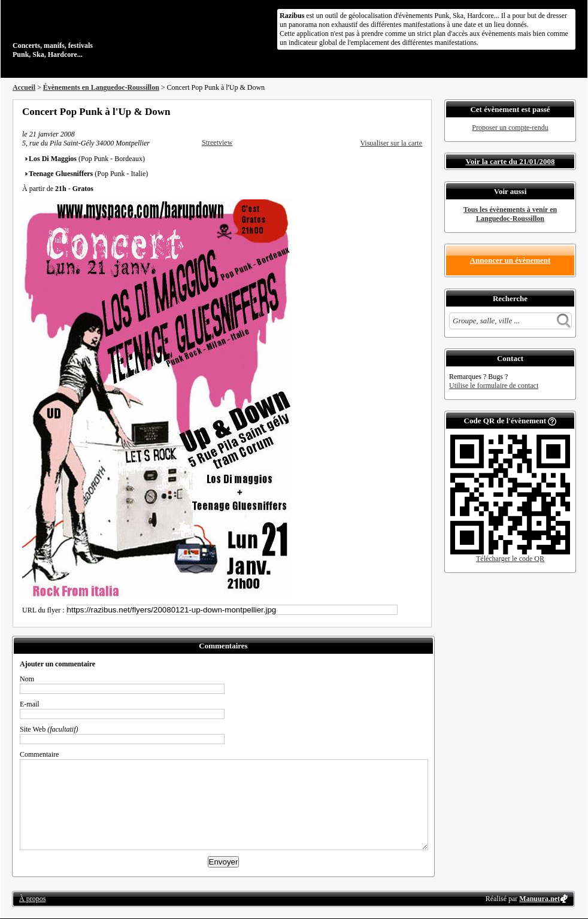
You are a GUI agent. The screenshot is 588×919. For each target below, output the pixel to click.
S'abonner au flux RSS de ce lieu (418, 111)
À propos (32, 899)
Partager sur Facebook (369, 111)
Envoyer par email (402, 111)
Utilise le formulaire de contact (494, 386)
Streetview (217, 142)
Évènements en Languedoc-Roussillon (101, 87)
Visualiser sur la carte (391, 143)
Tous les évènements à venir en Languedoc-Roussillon (510, 214)
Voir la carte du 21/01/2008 (510, 161)
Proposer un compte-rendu (510, 128)
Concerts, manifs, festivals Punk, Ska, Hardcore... (90, 32)
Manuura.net (539, 899)
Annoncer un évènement (510, 260)
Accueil (24, 87)
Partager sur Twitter (386, 111)
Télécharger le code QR (510, 559)
